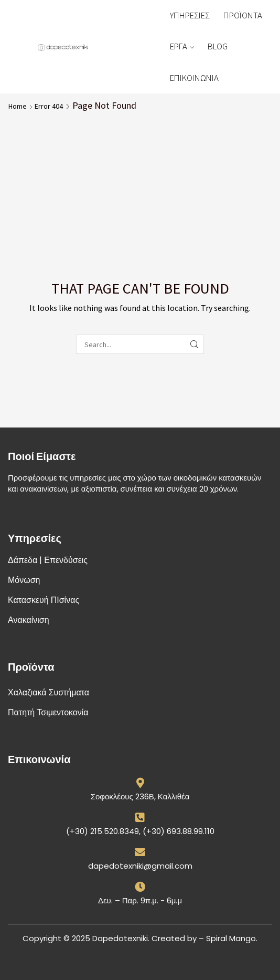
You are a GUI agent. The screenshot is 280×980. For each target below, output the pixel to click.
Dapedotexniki (120, 938)
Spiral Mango (231, 938)
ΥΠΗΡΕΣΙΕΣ (190, 15)
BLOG (218, 46)
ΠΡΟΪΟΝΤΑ (243, 15)
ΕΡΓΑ (182, 46)
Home (18, 106)
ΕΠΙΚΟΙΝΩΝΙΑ (194, 78)
